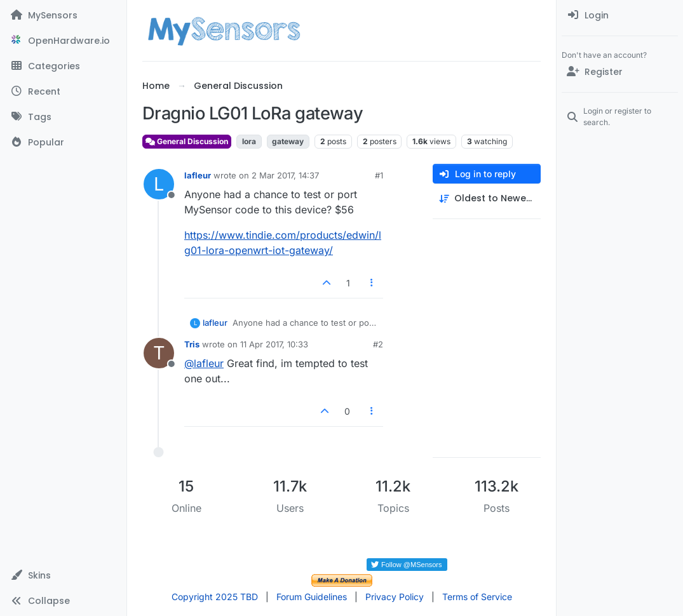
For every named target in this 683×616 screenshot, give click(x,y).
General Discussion (187, 141)
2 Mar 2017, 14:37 (285, 175)
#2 (378, 344)
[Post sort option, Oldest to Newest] (487, 198)
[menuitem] (620, 15)
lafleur (198, 175)
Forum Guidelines (312, 597)
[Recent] (63, 91)
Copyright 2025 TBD (215, 597)
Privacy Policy (395, 597)
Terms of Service (477, 597)
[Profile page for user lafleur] (159, 184)
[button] (63, 575)
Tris (192, 344)
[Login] (620, 15)
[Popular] (63, 142)
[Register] (620, 72)
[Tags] (63, 117)
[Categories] (63, 66)
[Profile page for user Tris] (159, 353)
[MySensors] (63, 15)
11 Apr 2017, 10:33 (274, 344)
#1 (379, 175)
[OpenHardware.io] (63, 41)
